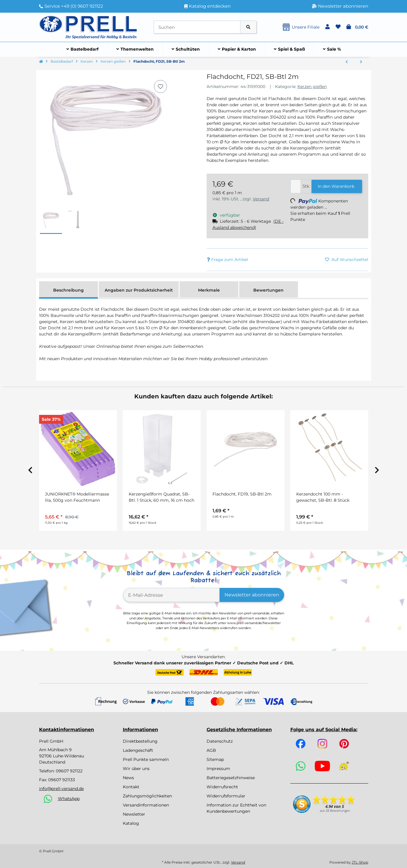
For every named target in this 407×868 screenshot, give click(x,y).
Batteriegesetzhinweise (231, 778)
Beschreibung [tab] (68, 290)
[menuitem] (83, 49)
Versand (261, 199)
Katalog (131, 823)
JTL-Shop (360, 862)
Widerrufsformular (226, 796)
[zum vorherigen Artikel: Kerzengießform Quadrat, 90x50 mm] (347, 62)
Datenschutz (220, 741)
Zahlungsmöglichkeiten (147, 796)
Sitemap (215, 759)
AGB (211, 750)
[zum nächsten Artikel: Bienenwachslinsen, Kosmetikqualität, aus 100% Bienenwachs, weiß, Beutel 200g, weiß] (361, 62)
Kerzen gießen (312, 87)
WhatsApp (69, 799)
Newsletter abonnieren (252, 595)
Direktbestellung (140, 741)
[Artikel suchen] (248, 27)
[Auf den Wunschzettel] (160, 87)
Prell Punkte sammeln (146, 759)
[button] (328, 27)
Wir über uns (136, 769)
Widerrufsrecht (222, 787)
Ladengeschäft (138, 750)
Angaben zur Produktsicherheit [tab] (139, 290)
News (128, 778)
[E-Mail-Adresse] (171, 595)
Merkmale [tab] (209, 290)
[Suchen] (197, 27)
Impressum (218, 769)
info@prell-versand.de (61, 789)
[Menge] (295, 186)
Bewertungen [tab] (268, 290)
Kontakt (131, 787)
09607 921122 (69, 771)
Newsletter (134, 814)
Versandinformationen (146, 805)
